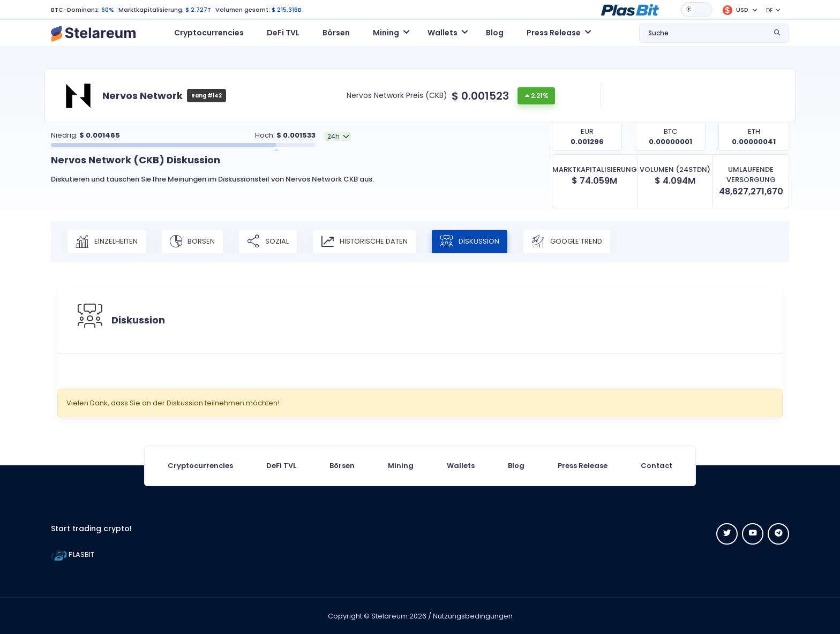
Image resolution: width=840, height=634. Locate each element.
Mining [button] (386, 33)
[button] (630, 9)
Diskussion (470, 241)
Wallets (461, 466)
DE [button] (770, 10)
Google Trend (567, 241)
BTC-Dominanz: (75, 10)
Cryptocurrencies (209, 33)
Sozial (268, 241)
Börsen (336, 33)
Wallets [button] (442, 33)
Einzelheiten (107, 241)
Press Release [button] (554, 33)
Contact (657, 466)
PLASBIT (73, 554)
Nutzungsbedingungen (473, 616)
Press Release (583, 466)
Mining (401, 466)
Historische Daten (364, 241)
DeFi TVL (283, 33)
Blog (495, 33)
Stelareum (389, 616)
